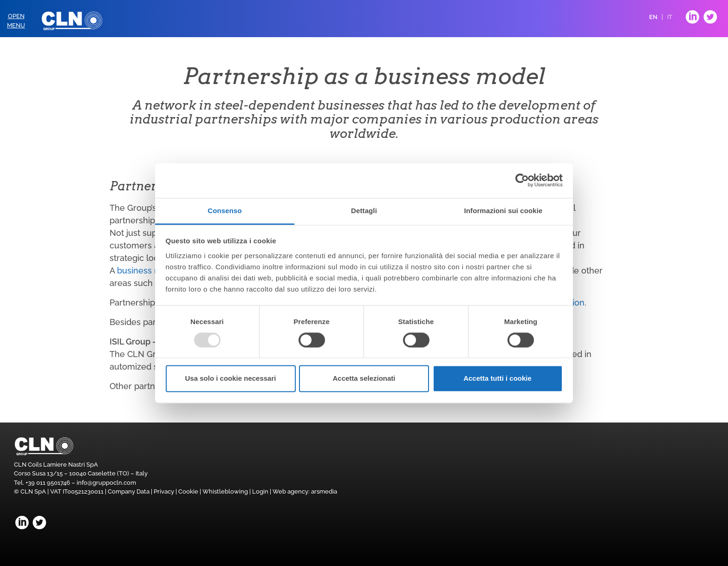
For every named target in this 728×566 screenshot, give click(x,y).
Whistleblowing (225, 491)
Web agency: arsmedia (305, 491)
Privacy (164, 491)
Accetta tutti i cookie (497, 379)
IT (670, 17)
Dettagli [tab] (364, 211)
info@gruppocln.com (106, 483)
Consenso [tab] (224, 211)
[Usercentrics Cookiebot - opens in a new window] (522, 180)
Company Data (129, 491)
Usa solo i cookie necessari (231, 379)
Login (260, 491)
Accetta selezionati (364, 379)
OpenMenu (16, 21)
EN (653, 17)
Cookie (188, 491)
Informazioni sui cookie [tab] (504, 211)
